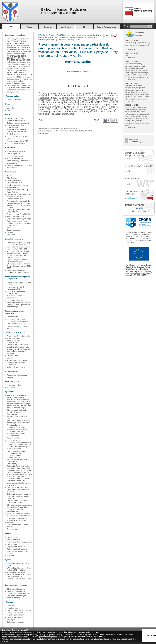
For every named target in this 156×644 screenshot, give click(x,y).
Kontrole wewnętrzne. (15, 158)
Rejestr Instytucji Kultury (16, 547)
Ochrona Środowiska (15, 199)
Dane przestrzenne (14, 180)
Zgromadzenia (12, 529)
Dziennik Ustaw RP (14, 183)
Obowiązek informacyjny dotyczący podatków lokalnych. (19, 592)
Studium (10, 358)
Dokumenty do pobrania (16, 324)
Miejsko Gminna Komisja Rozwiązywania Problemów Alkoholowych (17, 132)
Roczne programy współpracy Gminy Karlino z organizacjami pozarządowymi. (19, 305)
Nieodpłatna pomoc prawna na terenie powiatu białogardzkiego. (19, 86)
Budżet (10, 176)
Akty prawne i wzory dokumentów (15, 297)
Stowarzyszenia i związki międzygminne (16, 126)
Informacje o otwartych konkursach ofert (16, 288)
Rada (9, 110)
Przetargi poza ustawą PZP (17, 141)
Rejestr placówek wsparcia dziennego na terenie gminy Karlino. (18, 551)
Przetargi (10, 139)
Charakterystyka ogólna (16, 118)
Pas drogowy (12, 464)
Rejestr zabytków (14, 540)
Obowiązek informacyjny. (16, 589)
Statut (9, 228)
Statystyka (11, 620)
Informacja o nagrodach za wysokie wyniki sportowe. (17, 519)
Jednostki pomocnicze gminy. (18, 123)
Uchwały (10, 232)
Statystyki (48, 27)
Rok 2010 (60, 35)
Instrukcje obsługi (14, 608)
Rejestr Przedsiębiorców (107, 27)
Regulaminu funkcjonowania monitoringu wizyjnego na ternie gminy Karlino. (19, 223)
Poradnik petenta (13, 154)
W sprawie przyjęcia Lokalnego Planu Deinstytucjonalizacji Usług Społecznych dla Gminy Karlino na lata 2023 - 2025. (19, 246)
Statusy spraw (12, 168)
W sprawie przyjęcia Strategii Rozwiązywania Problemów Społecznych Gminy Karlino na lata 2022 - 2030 (19, 254)
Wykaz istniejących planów (17, 360)
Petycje (10, 522)
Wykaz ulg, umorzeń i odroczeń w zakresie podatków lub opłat (19, 514)
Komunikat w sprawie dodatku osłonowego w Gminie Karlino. (19, 422)
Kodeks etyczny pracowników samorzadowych (18, 162)
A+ (106, 36)
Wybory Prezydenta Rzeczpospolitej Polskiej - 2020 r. (19, 579)
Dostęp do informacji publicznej (19, 610)
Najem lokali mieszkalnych (17, 487)
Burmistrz (11, 108)
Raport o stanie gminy (15, 216)
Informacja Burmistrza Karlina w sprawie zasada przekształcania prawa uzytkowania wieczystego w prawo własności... (19, 446)
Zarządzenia (12, 235)
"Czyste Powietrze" (14, 440)
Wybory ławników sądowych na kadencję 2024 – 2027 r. (19, 569)
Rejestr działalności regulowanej (19, 542)
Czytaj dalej (131, 50)
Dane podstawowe (14, 100)
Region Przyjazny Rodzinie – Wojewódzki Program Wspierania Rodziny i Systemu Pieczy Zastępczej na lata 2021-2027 (19, 264)
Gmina (45, 35)
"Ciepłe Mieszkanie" (15, 438)
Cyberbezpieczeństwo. (16, 617)
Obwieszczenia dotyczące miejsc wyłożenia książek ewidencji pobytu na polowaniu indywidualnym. (20, 508)
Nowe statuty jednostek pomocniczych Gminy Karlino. (18, 271)
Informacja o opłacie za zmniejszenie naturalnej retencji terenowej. (19, 483)
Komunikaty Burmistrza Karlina (19, 39)
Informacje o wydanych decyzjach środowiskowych (17, 320)
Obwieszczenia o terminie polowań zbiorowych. (17, 502)
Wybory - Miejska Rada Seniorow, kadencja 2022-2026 (19, 573)
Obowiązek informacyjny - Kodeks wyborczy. (17, 597)
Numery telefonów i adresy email (19, 165)
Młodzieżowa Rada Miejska (17, 185)
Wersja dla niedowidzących (136, 141)
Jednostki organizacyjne (16, 121)
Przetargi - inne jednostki (16, 143)
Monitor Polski (12, 187)
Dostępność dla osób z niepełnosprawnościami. (16, 614)
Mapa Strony (66, 27)
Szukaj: (127, 26)
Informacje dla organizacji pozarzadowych (17, 292)
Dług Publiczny (13, 178)
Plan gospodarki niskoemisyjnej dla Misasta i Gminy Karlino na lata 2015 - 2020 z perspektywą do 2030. (19, 204)
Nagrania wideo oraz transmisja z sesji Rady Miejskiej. (19, 195)
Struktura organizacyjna (16, 151)
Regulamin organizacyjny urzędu (19, 219)
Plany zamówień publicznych (18, 136)
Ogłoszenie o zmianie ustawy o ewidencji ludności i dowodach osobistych (19, 496)
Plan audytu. (12, 387)
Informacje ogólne (14, 385)
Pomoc (29, 27)
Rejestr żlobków (13, 537)
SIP (84, 27)
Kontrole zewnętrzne (15, 156)
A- (108, 36)
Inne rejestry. (12, 555)
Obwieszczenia (13, 317)
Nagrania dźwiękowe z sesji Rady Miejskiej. (18, 191)
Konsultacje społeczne (16, 300)
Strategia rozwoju (14, 230)
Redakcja (11, 606)
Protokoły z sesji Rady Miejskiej (19, 214)
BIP (11, 27)
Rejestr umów (12, 544)
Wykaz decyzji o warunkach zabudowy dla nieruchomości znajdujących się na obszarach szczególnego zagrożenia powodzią (19, 349)
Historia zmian (43, 133)
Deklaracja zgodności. (15, 622)
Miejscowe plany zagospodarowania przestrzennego (14, 340)
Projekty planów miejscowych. (18, 336)
